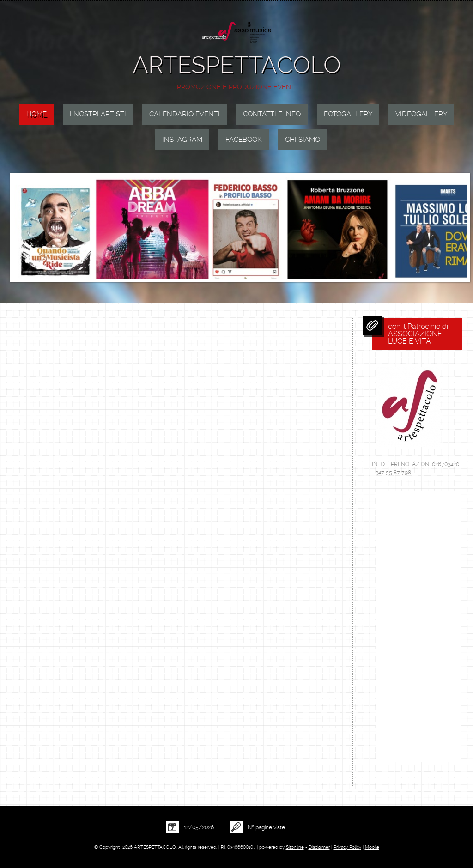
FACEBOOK (244, 140)
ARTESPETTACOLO (237, 65)
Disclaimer (319, 847)
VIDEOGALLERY (421, 114)
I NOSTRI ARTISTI (98, 114)
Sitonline (295, 847)
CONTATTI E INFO (272, 114)
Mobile (372, 847)
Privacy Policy (347, 847)
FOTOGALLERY (348, 114)
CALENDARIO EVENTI (185, 114)
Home (36, 114)
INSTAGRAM (182, 140)
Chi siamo (303, 140)
